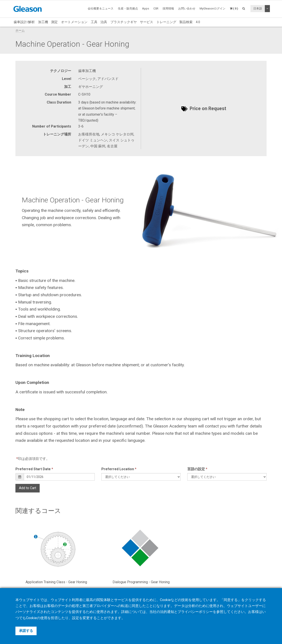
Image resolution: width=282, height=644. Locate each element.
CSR (156, 8)
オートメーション (74, 22)
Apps (146, 8)
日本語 (258, 8)
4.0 (198, 22)
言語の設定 (197, 469)
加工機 (43, 22)
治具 (104, 22)
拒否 (54, 618)
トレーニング (166, 22)
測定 (54, 22)
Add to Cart (28, 488)
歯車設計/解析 (24, 22)
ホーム (20, 31)
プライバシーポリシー (195, 612)
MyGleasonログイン (212, 8)
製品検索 (186, 22)
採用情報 (168, 8)
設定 (76, 618)
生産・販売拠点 (128, 8)
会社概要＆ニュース (101, 8)
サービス (147, 22)
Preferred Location (119, 469)
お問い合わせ (187, 8)
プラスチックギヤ (124, 22)
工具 (94, 22)
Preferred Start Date (34, 469)
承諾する (26, 631)
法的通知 (167, 612)
